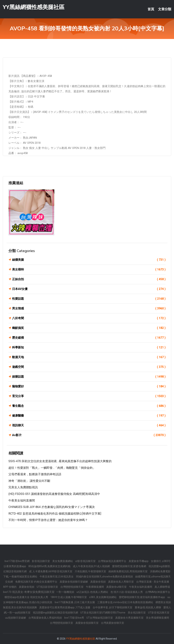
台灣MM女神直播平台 (158, 592)
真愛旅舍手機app (139, 561)
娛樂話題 (89, 377)
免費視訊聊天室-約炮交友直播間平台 (37, 582)
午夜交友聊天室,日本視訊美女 (57, 577)
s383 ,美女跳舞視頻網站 (103, 597)
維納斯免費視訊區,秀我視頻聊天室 (128, 571)
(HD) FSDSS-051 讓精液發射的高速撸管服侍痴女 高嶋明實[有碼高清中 (54, 494)
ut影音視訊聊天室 (86, 561)
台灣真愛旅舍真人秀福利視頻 (45, 618)
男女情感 (89, 308)
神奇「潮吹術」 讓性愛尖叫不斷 (29, 481)
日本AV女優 (89, 289)
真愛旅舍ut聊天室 (117, 587)
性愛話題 (89, 299)
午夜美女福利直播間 (22, 501)
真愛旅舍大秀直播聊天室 (130, 618)
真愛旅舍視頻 (98, 582)
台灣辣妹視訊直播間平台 (112, 561)
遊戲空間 (89, 367)
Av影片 (89, 435)
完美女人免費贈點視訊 (23, 487)
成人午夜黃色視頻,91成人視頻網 (92, 566)
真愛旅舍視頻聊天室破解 (74, 582)
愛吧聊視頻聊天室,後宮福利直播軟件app (142, 597)
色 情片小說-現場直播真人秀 (127, 592)
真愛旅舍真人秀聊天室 (121, 582)
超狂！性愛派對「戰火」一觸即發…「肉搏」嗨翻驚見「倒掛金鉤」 (52, 468)
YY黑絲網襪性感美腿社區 (34, 7)
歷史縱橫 (89, 338)
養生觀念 (89, 406)
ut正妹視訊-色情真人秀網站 (93, 592)
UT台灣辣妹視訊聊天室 (100, 618)
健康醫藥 (89, 416)
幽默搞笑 (89, 328)
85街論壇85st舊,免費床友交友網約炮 (50, 566)
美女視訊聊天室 (137, 613)
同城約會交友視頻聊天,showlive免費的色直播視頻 (105, 577)
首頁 (151, 9)
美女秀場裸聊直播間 (157, 618)
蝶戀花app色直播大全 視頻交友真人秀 (27, 597)
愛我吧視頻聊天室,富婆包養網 (129, 566)
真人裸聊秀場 (162, 587)
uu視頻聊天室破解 (16, 618)
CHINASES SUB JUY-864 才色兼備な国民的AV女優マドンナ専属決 (52, 507)
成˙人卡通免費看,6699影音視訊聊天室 (51, 571)
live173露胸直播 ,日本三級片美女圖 (75, 602)
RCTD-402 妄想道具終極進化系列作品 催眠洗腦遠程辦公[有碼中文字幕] (55, 514)
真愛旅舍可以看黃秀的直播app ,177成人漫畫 (65, 607)
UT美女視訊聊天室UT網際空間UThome (103, 613)
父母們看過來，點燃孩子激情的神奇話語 (35, 474)
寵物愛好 (89, 386)
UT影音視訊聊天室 (159, 613)
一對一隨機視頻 (65, 592)
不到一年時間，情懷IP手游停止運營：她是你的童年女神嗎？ (48, 520)
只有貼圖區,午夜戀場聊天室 (91, 571)
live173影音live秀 (74, 618)
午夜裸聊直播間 (95, 587)
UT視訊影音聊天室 (48, 587)
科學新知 (89, 347)
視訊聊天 (89, 425)
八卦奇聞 (89, 318)
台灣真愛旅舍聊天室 (113, 623)
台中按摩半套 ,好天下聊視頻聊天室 (113, 607)
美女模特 (89, 270)
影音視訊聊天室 (41, 561)
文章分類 (165, 9)
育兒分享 (89, 396)
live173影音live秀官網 (17, 561)
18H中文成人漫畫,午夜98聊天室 (69, 597)
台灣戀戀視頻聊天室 (72, 587)
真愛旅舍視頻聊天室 (87, 623)
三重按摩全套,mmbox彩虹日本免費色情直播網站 (125, 602)
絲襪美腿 (89, 260)
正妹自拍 (89, 279)
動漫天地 (89, 357)
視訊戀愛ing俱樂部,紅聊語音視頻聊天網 (56, 613)
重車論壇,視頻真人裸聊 (148, 607)
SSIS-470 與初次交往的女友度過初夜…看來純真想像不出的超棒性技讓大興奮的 (60, 461)
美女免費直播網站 (63, 561)
